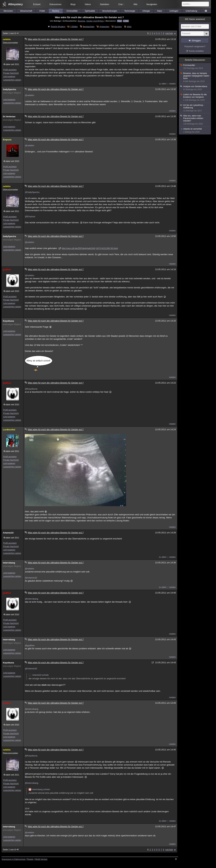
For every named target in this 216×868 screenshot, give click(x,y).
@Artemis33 (31, 578)
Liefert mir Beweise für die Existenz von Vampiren (195, 97)
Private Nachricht (11, 73)
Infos (129, 27)
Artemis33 (8, 533)
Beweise (82, 21)
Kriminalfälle (72, 11)
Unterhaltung (191, 11)
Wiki (135, 4)
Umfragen (174, 11)
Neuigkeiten (152, 4)
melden (172, 84)
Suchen (118, 27)
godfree (7, 270)
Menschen (8, 11)
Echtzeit (37, 4)
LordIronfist (9, 430)
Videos (88, 4)
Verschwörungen (110, 11)
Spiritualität (90, 11)
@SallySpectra (32, 192)
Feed (120, 21)
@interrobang (31, 599)
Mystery (56, 11)
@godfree (30, 645)
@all (27, 808)
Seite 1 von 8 (11, 33)
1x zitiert (163, 84)
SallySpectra (9, 89)
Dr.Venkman (9, 117)
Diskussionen (55, 4)
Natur (160, 11)
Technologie (130, 11)
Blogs (73, 4)
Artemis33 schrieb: (39, 675)
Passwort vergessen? (195, 46)
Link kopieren (9, 77)
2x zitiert (163, 821)
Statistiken (105, 4)
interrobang (9, 563)
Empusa (7, 140)
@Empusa (30, 216)
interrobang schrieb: (39, 789)
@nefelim (29, 95)
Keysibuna (8, 321)
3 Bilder (74, 27)
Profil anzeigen (10, 70)
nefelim (7, 39)
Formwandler (195, 67)
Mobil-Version (41, 859)
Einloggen (196, 41)
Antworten (104, 27)
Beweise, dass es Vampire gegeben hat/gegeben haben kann (195, 77)
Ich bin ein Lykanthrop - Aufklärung (195, 108)
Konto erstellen (197, 51)
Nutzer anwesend (195, 19)
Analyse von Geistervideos (195, 88)
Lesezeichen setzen (12, 80)
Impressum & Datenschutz (14, 859)
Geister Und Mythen (95, 21)
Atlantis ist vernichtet (195, 131)
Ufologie (146, 11)
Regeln (30, 859)
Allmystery (15, 4)
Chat (121, 4)
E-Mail (126, 21)
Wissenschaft (26, 11)
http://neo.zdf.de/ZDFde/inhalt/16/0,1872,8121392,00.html (90, 248)
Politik (42, 11)
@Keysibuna (31, 389)
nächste (169, 33)
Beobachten (89, 27)
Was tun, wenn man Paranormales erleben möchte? (195, 120)
